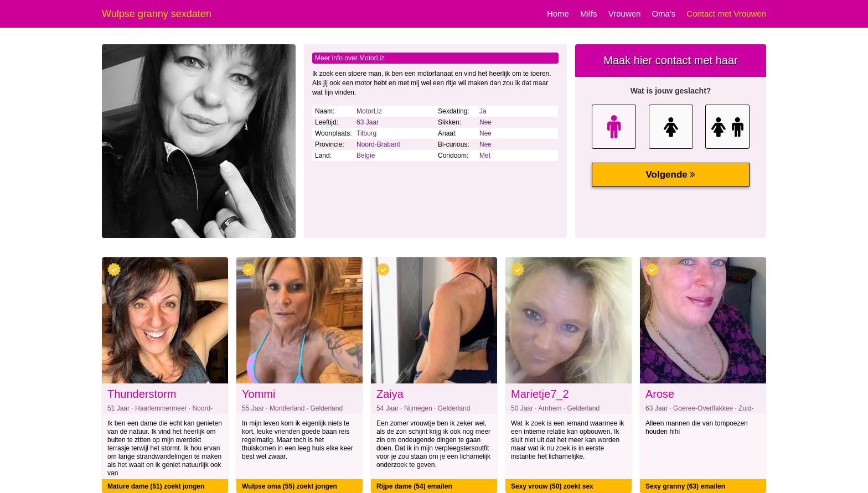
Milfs (589, 14)
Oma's (663, 14)
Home (558, 14)
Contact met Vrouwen (726, 14)
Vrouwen (625, 14)
